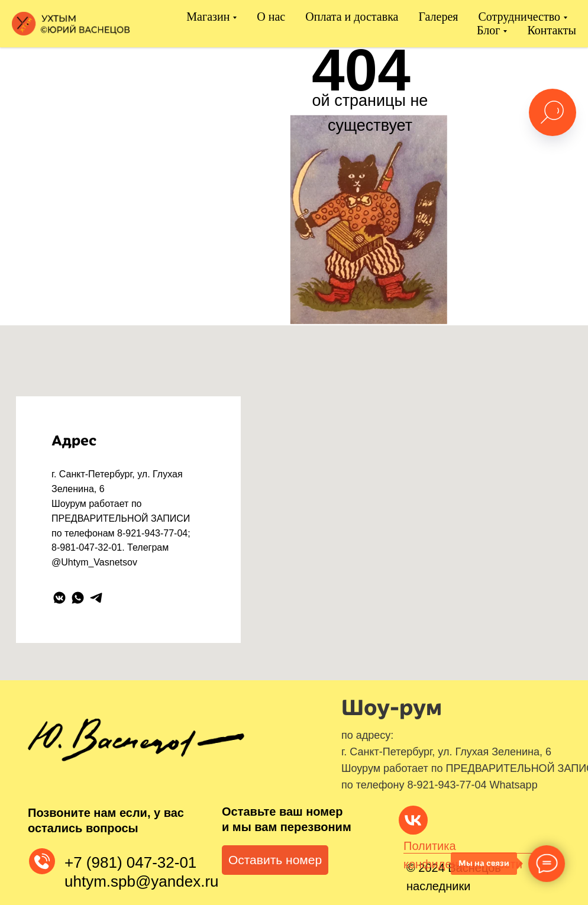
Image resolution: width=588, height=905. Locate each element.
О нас (271, 17)
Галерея (438, 17)
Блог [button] (488, 30)
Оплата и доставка (352, 17)
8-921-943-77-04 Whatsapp (473, 785)
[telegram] (96, 598)
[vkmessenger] (59, 598)
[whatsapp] (78, 598)
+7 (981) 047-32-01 (130, 862)
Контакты (552, 30)
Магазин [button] (208, 17)
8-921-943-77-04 (152, 533)
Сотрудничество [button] (519, 17)
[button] (275, 860)
